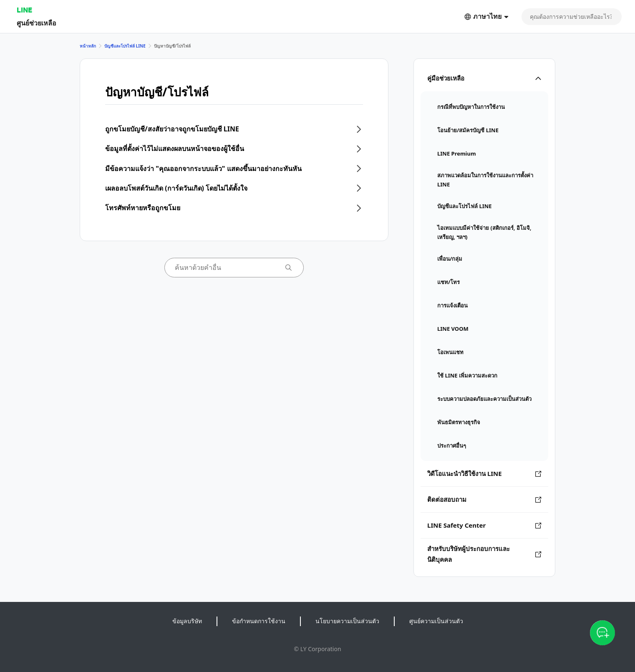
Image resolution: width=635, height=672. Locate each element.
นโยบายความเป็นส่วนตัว (347, 621)
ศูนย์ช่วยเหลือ (37, 23)
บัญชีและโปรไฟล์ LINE (125, 46)
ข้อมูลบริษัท (187, 621)
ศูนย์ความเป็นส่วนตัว (436, 621)
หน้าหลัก (88, 46)
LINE (24, 10)
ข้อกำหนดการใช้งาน (259, 621)
